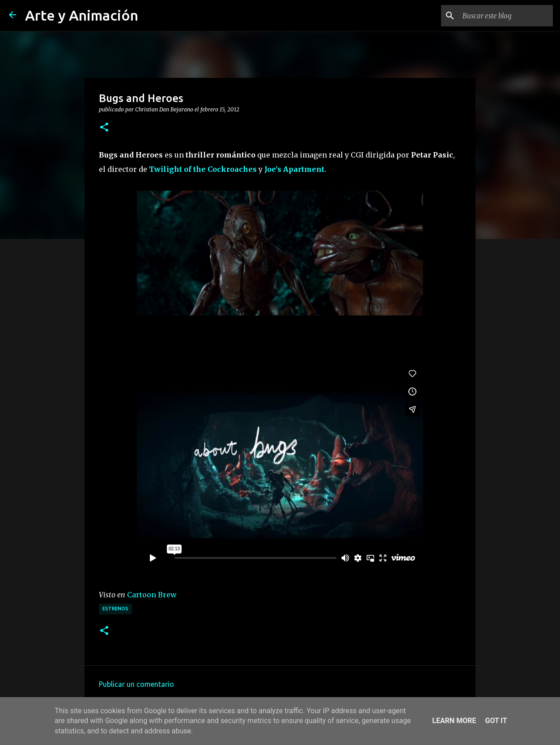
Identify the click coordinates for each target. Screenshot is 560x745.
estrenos (115, 609)
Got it (496, 721)
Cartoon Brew (152, 595)
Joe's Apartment (294, 169)
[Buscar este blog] (506, 16)
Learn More (454, 721)
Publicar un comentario (136, 684)
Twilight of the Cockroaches (203, 169)
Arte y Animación (82, 15)
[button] (104, 128)
